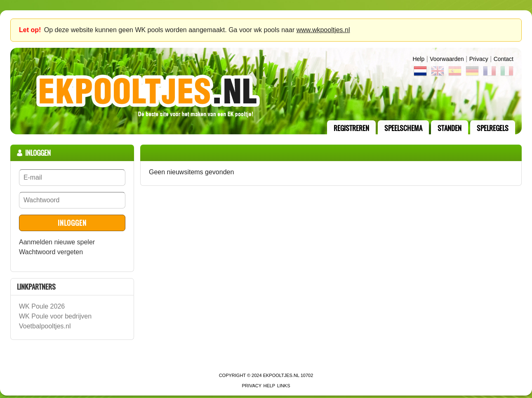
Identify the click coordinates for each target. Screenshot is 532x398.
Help (418, 59)
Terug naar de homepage (266, 91)
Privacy (479, 59)
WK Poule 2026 (42, 306)
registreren (351, 128)
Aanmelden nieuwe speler (57, 242)
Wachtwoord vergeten (51, 252)
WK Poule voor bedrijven (55, 316)
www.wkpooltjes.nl (323, 30)
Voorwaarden (447, 59)
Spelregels (493, 128)
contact (504, 59)
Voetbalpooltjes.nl (45, 326)
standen (450, 128)
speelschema (403, 128)
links (284, 386)
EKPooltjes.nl (281, 375)
